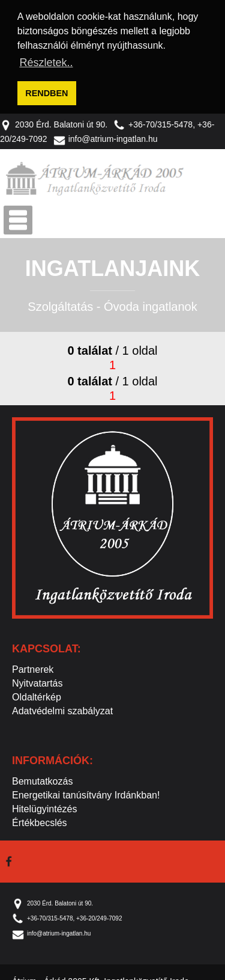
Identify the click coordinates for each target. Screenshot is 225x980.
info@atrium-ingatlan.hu (106, 138)
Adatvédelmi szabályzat (62, 709)
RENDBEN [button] (46, 93)
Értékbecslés (40, 821)
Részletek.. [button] (46, 63)
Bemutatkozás (42, 779)
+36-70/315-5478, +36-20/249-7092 (67, 917)
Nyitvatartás (37, 681)
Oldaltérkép (37, 695)
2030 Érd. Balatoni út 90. (54, 123)
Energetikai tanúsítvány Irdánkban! (86, 793)
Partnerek (33, 668)
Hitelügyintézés (45, 807)
